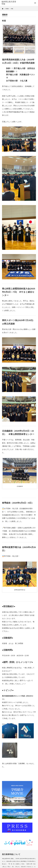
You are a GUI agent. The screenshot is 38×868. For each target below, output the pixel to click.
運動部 (5, 15)
